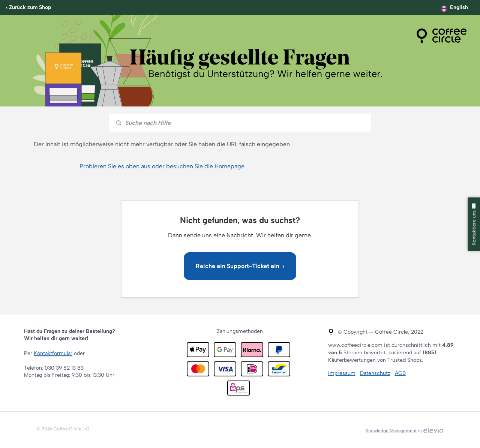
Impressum (342, 373)
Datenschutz (375, 373)
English (459, 7)
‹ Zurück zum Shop (28, 7)
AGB (400, 373)
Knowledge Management (391, 431)
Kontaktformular (53, 353)
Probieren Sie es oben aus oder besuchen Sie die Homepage (162, 166)
